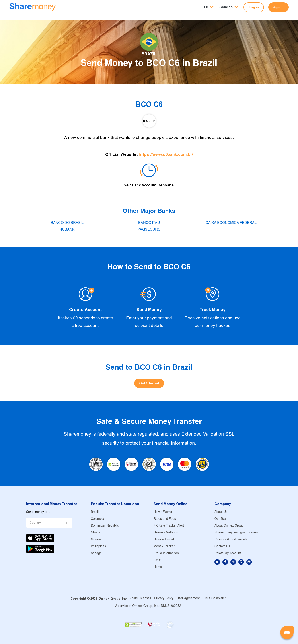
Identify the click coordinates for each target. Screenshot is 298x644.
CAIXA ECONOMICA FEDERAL (231, 223)
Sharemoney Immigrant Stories (236, 533)
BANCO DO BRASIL (67, 223)
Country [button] (35, 523)
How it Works (163, 512)
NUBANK (67, 230)
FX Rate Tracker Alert (169, 526)
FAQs (157, 560)
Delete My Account (228, 553)
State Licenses (141, 598)
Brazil (95, 512)
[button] (229, 7)
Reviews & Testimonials (231, 540)
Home (158, 567)
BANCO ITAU (149, 223)
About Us (221, 512)
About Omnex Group (229, 526)
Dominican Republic (105, 526)
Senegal (97, 553)
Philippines (98, 546)
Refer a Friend (164, 540)
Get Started (149, 383)
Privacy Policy (164, 598)
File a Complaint (214, 598)
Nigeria (96, 540)
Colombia (97, 519)
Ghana (96, 533)
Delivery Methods (166, 533)
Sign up (279, 7)
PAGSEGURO (149, 230)
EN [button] (206, 7)
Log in (254, 7)
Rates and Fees (165, 519)
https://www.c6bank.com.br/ (166, 154)
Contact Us (222, 546)
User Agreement (188, 598)
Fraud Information (166, 553)
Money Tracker (164, 546)
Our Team (221, 519)
